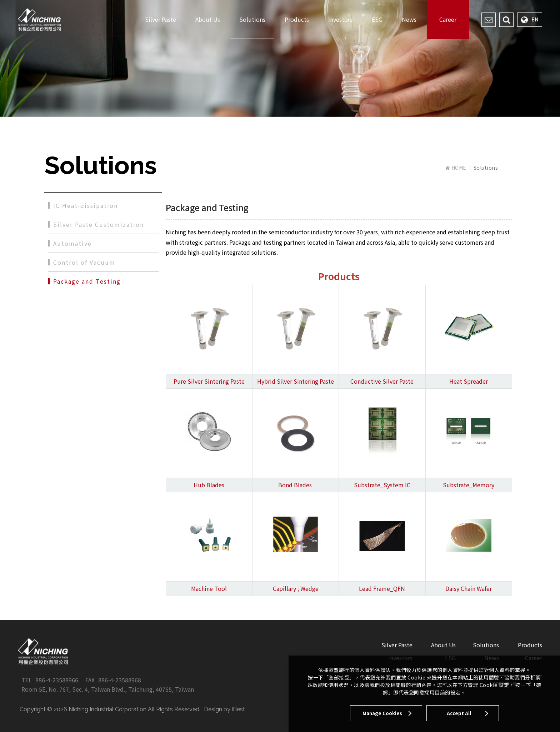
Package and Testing (87, 281)
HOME (456, 168)
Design (213, 709)
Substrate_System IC (382, 485)
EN (530, 20)
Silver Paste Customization (99, 224)
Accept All (459, 713)
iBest (238, 709)
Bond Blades (295, 485)
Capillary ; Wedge (296, 588)
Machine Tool (209, 588)
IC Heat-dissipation (86, 205)
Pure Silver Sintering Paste (209, 381)
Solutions (252, 19)
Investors (340, 19)
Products (297, 19)
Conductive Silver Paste (382, 381)
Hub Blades (209, 485)
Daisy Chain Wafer (469, 588)
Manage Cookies (382, 713)
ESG (377, 19)
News (409, 19)
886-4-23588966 (57, 680)
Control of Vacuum (84, 262)
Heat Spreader (469, 381)
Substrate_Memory (469, 485)
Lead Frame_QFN (382, 588)
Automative (72, 243)
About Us (208, 19)
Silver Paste (161, 19)
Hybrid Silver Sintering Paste (296, 381)
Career (448, 19)
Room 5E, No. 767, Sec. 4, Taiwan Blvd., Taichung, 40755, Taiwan (108, 689)
